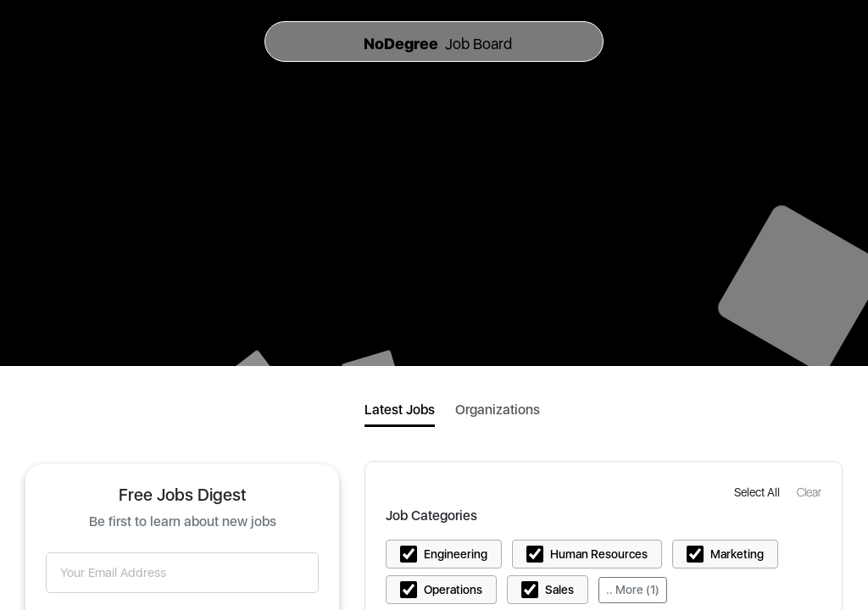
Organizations (498, 410)
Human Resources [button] (599, 554)
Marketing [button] (737, 554)
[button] (759, 492)
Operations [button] (453, 590)
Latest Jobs (400, 410)
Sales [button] (559, 590)
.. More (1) (633, 590)
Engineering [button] (456, 554)
